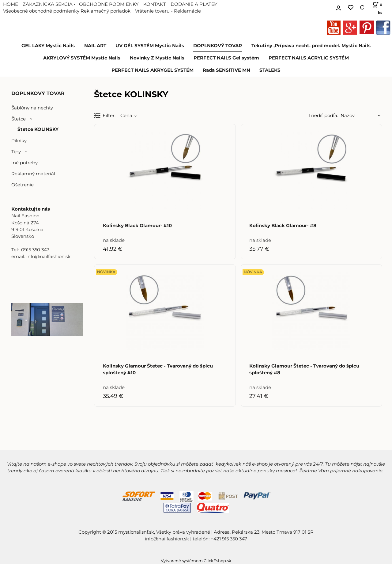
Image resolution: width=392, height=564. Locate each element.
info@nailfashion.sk (167, 539)
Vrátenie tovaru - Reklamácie (168, 11)
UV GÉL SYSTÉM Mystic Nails (150, 46)
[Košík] (376, 8)
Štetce (19, 119)
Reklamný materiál (33, 174)
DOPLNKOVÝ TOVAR (218, 46)
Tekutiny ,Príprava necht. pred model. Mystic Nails (311, 46)
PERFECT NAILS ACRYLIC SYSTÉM (309, 58)
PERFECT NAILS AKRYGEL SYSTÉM (153, 70)
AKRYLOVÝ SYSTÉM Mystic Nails (82, 58)
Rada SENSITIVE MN (226, 70)
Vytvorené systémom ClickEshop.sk (196, 561)
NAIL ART (95, 46)
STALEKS (270, 70)
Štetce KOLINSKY (38, 129)
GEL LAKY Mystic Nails (48, 46)
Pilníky (19, 141)
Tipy (16, 152)
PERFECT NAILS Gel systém (226, 58)
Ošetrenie (23, 185)
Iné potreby (24, 163)
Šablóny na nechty (32, 108)
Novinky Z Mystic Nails (157, 58)
